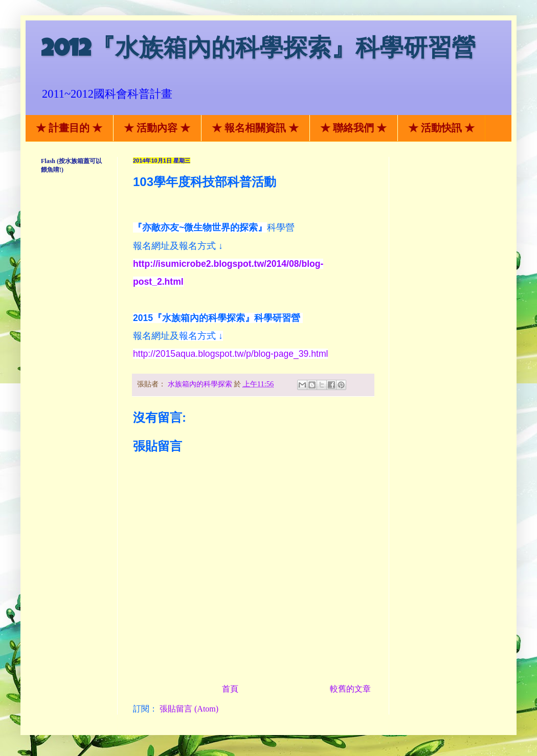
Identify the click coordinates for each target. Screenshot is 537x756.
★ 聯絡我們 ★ (353, 128)
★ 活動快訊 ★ (441, 128)
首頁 (230, 689)
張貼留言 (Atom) (189, 709)
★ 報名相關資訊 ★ (255, 128)
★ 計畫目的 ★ (69, 128)
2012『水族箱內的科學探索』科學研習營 (258, 51)
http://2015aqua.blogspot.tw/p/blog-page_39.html (230, 354)
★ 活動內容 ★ (157, 128)
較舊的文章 (350, 689)
